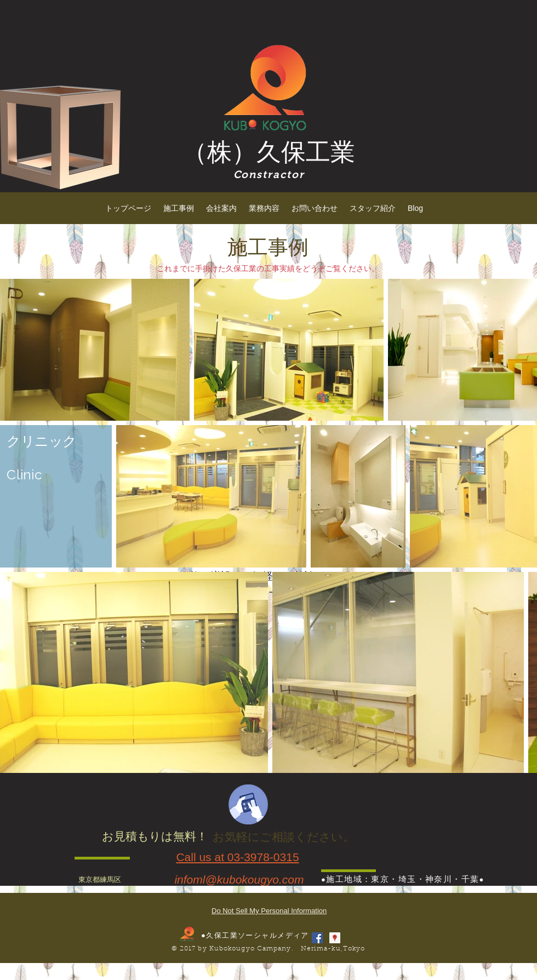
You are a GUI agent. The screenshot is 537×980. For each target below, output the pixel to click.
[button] (179, 208)
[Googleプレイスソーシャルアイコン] (335, 938)
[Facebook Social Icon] (317, 938)
